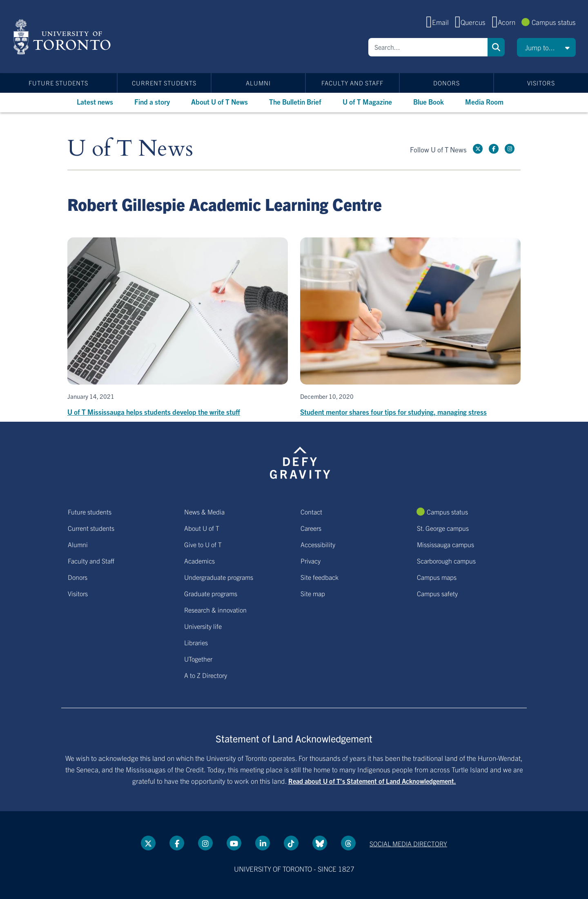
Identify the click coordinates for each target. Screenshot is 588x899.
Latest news (95, 102)
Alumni (258, 83)
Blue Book (429, 102)
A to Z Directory (206, 675)
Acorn (507, 22)
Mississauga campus (445, 544)
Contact (311, 512)
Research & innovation (215, 610)
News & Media (204, 512)
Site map (313, 593)
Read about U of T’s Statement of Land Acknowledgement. (372, 781)
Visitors (541, 83)
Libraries (196, 642)
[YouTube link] (234, 843)
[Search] (428, 47)
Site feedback (320, 577)
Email (440, 22)
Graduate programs (211, 593)
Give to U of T (203, 544)
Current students (164, 83)
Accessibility (318, 544)
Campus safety (437, 593)
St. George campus (443, 528)
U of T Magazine (367, 102)
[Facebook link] (494, 149)
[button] (546, 47)
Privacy (311, 561)
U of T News (130, 149)
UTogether (198, 659)
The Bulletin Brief (295, 102)
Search (496, 47)
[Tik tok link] (291, 843)
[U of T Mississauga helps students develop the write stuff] (178, 328)
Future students (58, 83)
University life (203, 626)
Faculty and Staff (352, 83)
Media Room (484, 102)
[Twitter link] (478, 149)
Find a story (152, 102)
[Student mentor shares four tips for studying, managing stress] (410, 328)
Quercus (473, 22)
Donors (447, 83)
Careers (311, 528)
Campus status (554, 22)
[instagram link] (510, 149)
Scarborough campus (446, 561)
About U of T (202, 528)
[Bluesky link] (320, 843)
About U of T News (219, 102)
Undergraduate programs (219, 577)
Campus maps (437, 577)
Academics (199, 561)
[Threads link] (348, 843)
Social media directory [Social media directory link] (408, 843)
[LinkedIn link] (263, 843)
